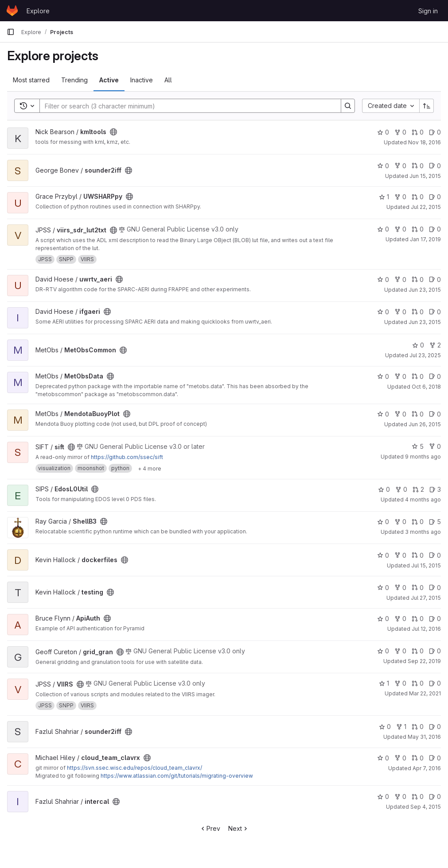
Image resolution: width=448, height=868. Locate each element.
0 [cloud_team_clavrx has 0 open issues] (435, 758)
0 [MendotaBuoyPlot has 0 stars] (383, 414)
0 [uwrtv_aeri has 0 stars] (383, 280)
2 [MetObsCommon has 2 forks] (435, 345)
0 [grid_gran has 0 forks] (400, 651)
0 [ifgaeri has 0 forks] (400, 312)
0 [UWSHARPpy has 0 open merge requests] (418, 197)
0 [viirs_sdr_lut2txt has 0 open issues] (435, 229)
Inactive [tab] (142, 80)
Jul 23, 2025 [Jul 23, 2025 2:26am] (425, 355)
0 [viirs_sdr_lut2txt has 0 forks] (400, 229)
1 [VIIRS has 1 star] (384, 683)
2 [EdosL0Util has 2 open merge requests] (418, 489)
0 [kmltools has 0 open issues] (435, 132)
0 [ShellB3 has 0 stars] (383, 522)
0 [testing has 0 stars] (383, 588)
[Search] (186, 106)
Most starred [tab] (31, 80)
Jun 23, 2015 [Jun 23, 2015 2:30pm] (425, 290)
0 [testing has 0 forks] (400, 588)
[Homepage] (12, 11)
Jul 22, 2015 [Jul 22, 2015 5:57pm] (426, 207)
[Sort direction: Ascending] (427, 106)
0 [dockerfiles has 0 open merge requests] (418, 555)
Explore (38, 11)
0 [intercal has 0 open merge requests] (418, 797)
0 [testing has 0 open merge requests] (418, 588)
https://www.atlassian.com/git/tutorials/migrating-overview (177, 776)
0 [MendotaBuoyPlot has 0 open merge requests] (418, 414)
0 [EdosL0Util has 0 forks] (401, 489)
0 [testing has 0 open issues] (435, 588)
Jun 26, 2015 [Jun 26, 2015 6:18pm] (425, 424)
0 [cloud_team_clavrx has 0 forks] (400, 758)
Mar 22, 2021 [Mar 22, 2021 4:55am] (425, 693)
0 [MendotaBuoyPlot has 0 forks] (400, 414)
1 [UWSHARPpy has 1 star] (384, 197)
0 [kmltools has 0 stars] (383, 132)
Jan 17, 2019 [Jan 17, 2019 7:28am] (425, 239)
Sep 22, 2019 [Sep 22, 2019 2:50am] (424, 661)
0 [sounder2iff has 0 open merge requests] (418, 166)
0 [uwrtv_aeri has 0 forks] (400, 280)
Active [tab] (109, 80)
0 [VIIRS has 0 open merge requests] (418, 683)
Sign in (428, 11)
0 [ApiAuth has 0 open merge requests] (418, 619)
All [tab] (168, 80)
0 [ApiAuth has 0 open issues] (435, 619)
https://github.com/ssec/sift (127, 457)
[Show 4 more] (150, 468)
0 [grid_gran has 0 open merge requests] (418, 651)
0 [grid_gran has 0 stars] (383, 651)
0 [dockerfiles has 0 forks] (400, 555)
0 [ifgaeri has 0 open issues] (435, 312)
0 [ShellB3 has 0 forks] (400, 522)
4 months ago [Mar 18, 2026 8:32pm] (423, 500)
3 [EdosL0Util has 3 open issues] (435, 489)
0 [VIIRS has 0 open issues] (435, 683)
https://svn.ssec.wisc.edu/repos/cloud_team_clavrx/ (134, 768)
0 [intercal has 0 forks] (400, 797)
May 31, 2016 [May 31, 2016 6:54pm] (424, 737)
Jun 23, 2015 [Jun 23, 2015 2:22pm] (425, 322)
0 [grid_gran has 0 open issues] (435, 651)
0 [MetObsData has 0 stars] (383, 376)
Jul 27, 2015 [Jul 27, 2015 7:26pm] (426, 598)
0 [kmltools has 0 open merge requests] (418, 132)
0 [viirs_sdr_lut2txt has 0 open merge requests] (418, 229)
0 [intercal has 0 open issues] (435, 797)
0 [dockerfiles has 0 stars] (383, 555)
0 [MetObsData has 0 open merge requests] (418, 376)
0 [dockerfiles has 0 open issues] (435, 555)
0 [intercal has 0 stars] (383, 797)
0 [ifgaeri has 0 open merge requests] (418, 312)
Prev (210, 828)
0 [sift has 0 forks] (435, 446)
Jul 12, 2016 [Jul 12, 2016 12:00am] (426, 629)
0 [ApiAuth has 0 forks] (400, 619)
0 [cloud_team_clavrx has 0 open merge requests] (418, 758)
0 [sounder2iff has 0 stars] (383, 166)
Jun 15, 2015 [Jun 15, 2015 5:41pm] (425, 176)
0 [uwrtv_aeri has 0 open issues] (435, 280)
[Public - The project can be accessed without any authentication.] (113, 132)
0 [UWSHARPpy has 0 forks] (400, 197)
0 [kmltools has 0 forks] (400, 132)
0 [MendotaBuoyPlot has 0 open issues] (435, 414)
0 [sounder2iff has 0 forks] (400, 166)
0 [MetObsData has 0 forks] (400, 376)
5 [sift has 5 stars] (418, 446)
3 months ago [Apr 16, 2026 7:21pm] (423, 532)
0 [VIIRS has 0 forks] (400, 683)
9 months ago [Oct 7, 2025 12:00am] (423, 457)
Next (239, 828)
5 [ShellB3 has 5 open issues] (435, 522)
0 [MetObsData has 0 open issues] (435, 376)
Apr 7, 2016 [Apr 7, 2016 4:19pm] (427, 768)
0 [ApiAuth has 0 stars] (383, 619)
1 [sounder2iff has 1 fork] (401, 727)
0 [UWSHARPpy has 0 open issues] (435, 197)
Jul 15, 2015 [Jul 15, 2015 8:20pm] (426, 565)
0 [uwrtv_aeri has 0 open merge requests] (418, 280)
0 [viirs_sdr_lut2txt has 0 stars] (383, 229)
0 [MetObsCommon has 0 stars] (418, 345)
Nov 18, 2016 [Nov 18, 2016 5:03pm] (425, 142)
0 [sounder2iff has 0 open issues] (435, 166)
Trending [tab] (74, 80)
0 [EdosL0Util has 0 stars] (384, 489)
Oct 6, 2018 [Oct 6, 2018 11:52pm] (426, 387)
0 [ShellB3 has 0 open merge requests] (418, 522)
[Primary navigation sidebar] (11, 32)
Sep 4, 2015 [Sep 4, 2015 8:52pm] (426, 807)
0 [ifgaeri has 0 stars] (383, 312)
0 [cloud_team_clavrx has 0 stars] (383, 758)
